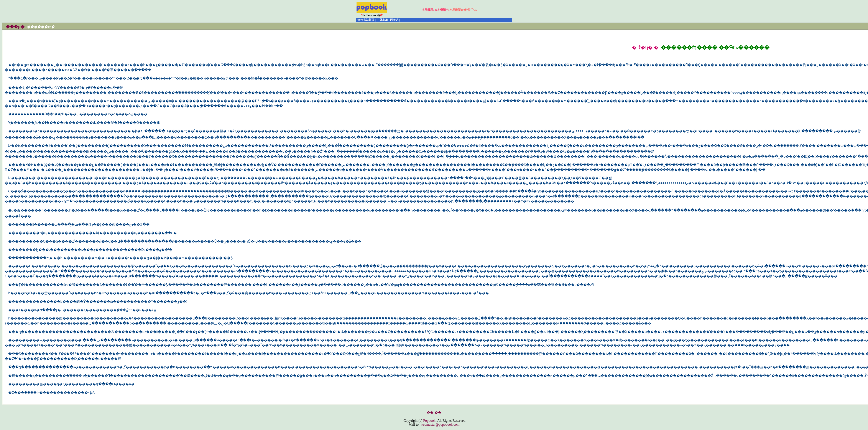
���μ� (15, 27)
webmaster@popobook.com (440, 424)
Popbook (429, 421)
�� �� (434, 413)
